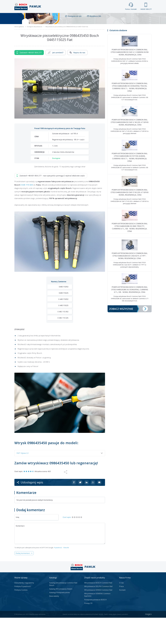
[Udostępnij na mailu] (99, 509)
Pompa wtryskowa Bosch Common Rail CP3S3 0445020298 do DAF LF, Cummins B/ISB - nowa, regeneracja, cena (130, 78)
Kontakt (109, 16)
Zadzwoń (29, 79)
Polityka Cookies (21, 616)
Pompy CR (88, 630)
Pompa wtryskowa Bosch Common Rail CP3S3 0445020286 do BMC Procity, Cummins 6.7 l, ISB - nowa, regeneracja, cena (130, 254)
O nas (121, 609)
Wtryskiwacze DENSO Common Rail (98, 616)
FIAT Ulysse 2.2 (23, 479)
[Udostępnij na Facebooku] (74, 509)
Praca (86, 16)
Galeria (75, 16)
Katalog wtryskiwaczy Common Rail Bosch (63, 610)
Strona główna (60, 16)
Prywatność (58, 574)
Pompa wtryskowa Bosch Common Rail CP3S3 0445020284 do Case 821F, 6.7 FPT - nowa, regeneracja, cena (130, 282)
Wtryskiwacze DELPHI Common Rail (98, 613)
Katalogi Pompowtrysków (59, 619)
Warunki (66, 574)
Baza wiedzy (54, 622)
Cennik (97, 16)
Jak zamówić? (56, 79)
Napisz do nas (77, 79)
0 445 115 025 (27, 211)
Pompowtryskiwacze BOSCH (95, 626)
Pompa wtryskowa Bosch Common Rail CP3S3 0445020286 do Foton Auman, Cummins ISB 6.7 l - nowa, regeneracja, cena (130, 184)
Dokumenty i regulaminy (24, 609)
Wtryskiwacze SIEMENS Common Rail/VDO (97, 621)
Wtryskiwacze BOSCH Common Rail (98, 609)
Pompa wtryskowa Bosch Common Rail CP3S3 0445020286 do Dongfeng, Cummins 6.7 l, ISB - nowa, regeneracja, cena (130, 316)
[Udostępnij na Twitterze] (80, 509)
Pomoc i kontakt (131, 6)
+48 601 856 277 (146, 6)
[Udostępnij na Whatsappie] (93, 509)
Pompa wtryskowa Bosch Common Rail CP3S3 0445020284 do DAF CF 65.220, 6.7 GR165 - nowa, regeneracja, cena (130, 219)
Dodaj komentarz (23, 579)
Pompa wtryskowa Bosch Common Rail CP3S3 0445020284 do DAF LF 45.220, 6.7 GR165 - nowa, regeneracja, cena (130, 149)
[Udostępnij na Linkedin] (87, 509)
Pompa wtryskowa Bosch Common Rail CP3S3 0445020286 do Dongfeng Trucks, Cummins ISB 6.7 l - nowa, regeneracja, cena (130, 113)
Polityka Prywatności (23, 613)
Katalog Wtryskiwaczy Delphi (61, 615)
